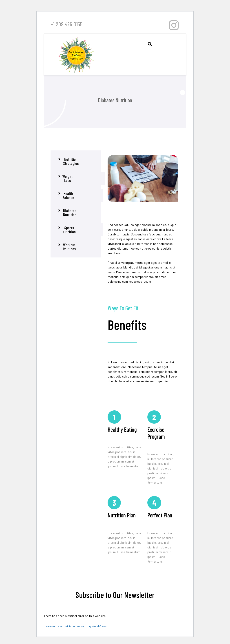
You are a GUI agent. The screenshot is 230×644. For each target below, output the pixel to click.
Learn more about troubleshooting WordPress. (76, 626)
